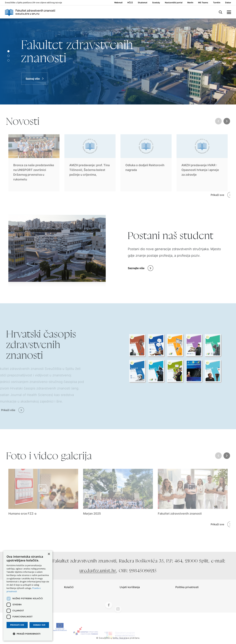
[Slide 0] (8, 51)
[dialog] (28, 596)
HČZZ (130, 3)
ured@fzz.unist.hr (98, 571)
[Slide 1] (8, 56)
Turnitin (217, 3)
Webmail (118, 3)
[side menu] (229, 12)
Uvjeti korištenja (130, 587)
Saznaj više (33, 79)
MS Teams (203, 3)
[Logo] (30, 12)
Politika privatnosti (187, 587)
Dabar (228, 3)
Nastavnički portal (174, 3)
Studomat (143, 3)
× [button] (49, 554)
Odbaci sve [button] (39, 625)
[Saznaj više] (118, 61)
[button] (28, 634)
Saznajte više (136, 268)
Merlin (190, 3)
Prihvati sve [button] (17, 625)
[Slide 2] (8, 60)
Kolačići (69, 587)
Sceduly (156, 3)
